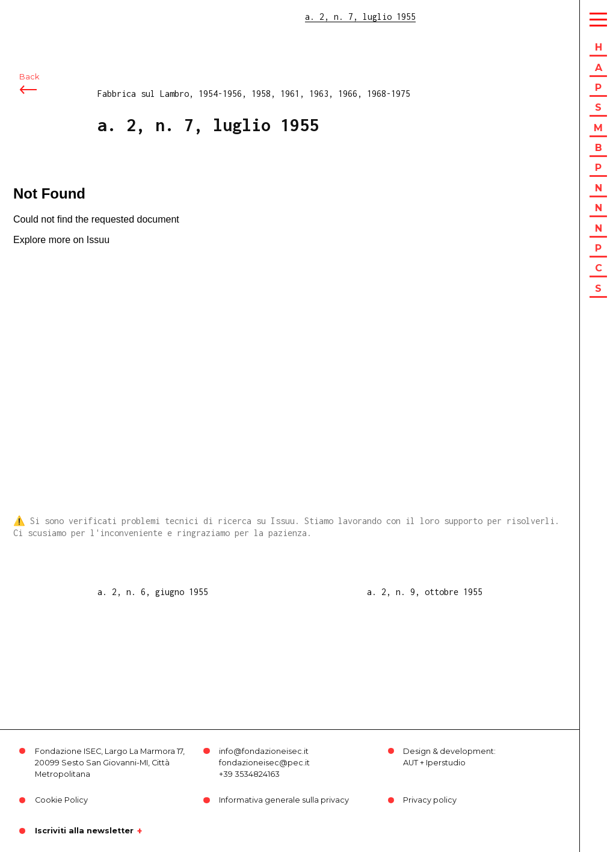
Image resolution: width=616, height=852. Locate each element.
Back (29, 77)
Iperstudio (446, 763)
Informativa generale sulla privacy (284, 800)
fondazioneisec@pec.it (264, 763)
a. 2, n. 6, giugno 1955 (153, 592)
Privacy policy (430, 800)
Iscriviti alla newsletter (84, 831)
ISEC (41, 17)
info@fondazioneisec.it (264, 751)
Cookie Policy (61, 800)
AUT (411, 763)
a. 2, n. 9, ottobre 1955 (425, 592)
